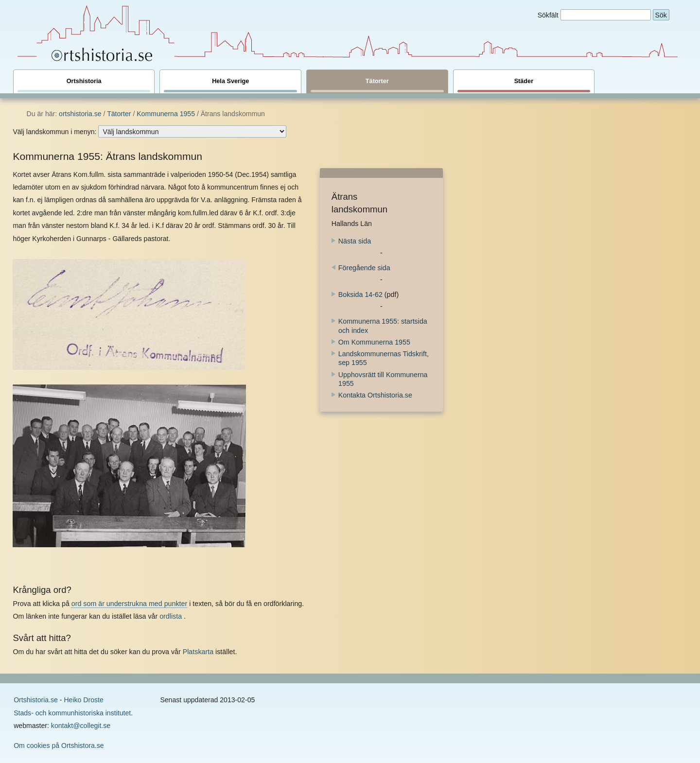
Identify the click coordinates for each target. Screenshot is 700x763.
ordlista (171, 616)
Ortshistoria (84, 85)
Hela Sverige (230, 85)
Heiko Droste (83, 700)
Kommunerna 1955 (166, 114)
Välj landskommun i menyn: (54, 132)
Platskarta (198, 652)
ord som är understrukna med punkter (129, 604)
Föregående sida (361, 268)
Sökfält (548, 15)
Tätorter (377, 85)
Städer (524, 85)
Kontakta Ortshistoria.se (375, 395)
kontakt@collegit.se (81, 726)
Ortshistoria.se (36, 700)
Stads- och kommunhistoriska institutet (72, 713)
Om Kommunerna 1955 (374, 342)
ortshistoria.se (80, 114)
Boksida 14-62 (357, 295)
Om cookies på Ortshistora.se (59, 746)
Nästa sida (351, 241)
